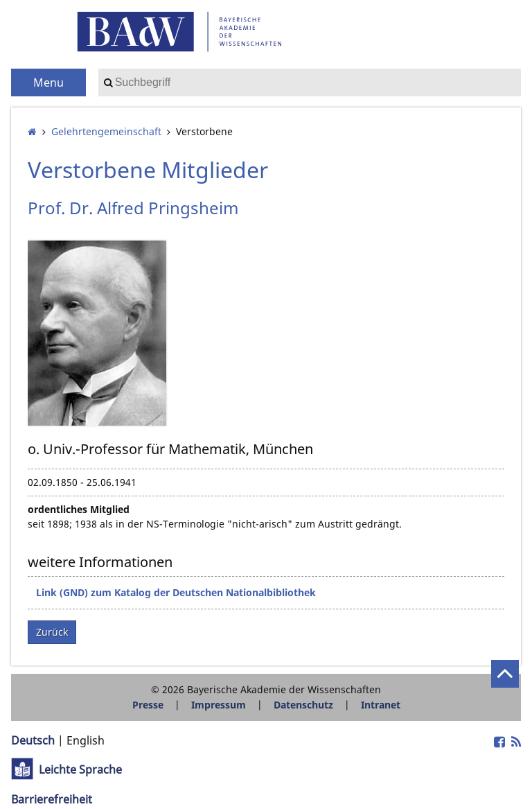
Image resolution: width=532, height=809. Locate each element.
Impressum (219, 705)
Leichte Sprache (80, 769)
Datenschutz (303, 705)
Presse (148, 705)
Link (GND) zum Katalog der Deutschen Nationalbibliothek (176, 592)
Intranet (381, 705)
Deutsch (33, 740)
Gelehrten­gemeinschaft (106, 131)
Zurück (52, 632)
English (86, 740)
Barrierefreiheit (52, 799)
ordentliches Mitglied (79, 509)
